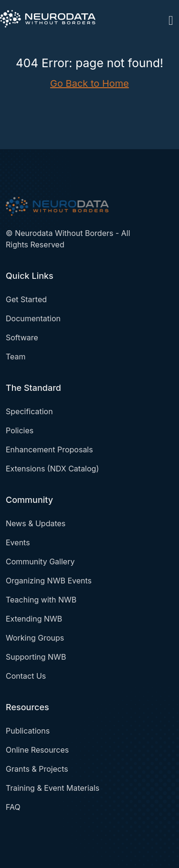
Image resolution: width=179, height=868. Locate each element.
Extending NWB (34, 619)
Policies (20, 430)
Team (16, 357)
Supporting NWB (36, 657)
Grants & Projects (37, 769)
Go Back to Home (89, 83)
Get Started (26, 299)
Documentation (33, 318)
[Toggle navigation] (171, 19)
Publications (28, 731)
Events (18, 542)
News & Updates (36, 523)
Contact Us (26, 676)
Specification (29, 411)
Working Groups (35, 638)
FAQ (13, 807)
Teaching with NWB (41, 600)
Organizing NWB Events (49, 581)
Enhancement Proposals (49, 449)
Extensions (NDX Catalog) (52, 469)
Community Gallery (40, 562)
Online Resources (37, 750)
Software (22, 337)
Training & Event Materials (53, 788)
